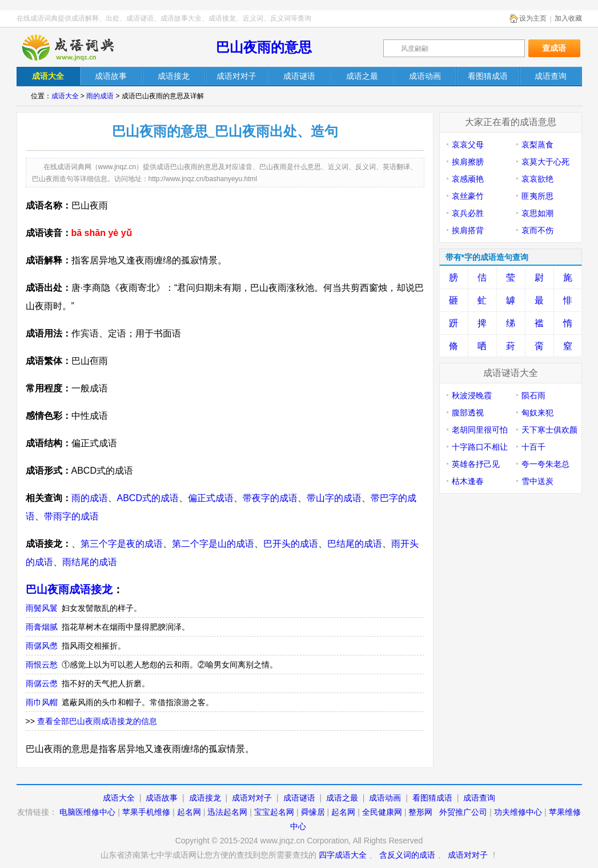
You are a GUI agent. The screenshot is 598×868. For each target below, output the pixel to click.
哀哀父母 (468, 145)
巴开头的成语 (291, 544)
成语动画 (385, 798)
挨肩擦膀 (468, 162)
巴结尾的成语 (355, 544)
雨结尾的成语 (90, 562)
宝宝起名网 (274, 812)
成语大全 (65, 96)
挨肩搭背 (468, 230)
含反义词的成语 (407, 855)
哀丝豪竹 (468, 196)
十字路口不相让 (480, 447)
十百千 (533, 447)
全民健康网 (382, 812)
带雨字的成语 (71, 516)
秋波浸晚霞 (472, 395)
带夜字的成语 (270, 498)
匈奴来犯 (537, 413)
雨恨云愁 (42, 665)
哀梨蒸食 (537, 145)
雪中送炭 (537, 481)
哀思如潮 (537, 213)
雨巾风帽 (42, 702)
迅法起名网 (227, 812)
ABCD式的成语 (148, 498)
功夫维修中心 (518, 812)
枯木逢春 (468, 481)
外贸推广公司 (463, 812)
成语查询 (479, 798)
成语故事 (162, 798)
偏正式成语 (211, 498)
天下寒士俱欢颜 (549, 430)
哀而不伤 (537, 230)
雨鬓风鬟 (42, 608)
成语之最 (342, 798)
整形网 (420, 812)
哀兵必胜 (468, 213)
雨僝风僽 (42, 646)
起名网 (189, 812)
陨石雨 (533, 395)
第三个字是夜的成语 (122, 544)
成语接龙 (205, 798)
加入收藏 (568, 18)
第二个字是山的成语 (213, 544)
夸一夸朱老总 (545, 464)
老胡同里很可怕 (480, 430)
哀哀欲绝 (537, 179)
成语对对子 (252, 798)
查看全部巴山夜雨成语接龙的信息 (97, 721)
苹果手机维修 (146, 812)
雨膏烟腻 (42, 627)
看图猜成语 (432, 798)
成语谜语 (299, 798)
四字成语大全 (343, 855)
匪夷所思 (537, 196)
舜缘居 (313, 812)
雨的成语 (100, 96)
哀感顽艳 (468, 179)
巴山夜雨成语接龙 (69, 589)
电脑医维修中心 (87, 812)
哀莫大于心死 (545, 162)
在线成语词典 (78, 47)
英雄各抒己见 (476, 464)
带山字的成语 (334, 498)
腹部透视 (468, 413)
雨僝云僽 (42, 683)
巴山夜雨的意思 (264, 47)
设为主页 (533, 18)
